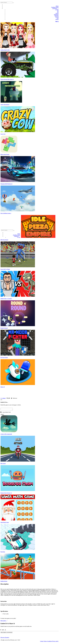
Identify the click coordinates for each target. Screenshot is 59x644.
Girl (57, 18)
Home (57, 6)
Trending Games (55, 7)
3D (58, 12)
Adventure (56, 14)
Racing (57, 17)
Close (2, 415)
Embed (3, 398)
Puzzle (57, 19)
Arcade (57, 10)
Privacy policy (55, 642)
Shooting (56, 16)
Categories (55, 8)
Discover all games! (5, 638)
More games (4, 621)
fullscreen (14, 398)
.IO (58, 11)
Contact (42, 642)
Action (57, 13)
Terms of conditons (48, 642)
